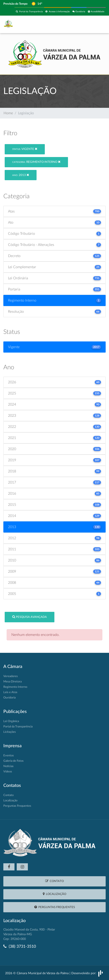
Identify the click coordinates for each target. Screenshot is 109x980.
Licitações (10, 732)
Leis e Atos (10, 692)
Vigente (25, 149)
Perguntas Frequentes (17, 806)
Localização (10, 801)
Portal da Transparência (29, 11)
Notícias (8, 766)
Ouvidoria (79, 11)
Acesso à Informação (58, 11)
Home (8, 113)
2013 (21, 175)
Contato (8, 795)
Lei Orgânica (11, 721)
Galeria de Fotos (13, 761)
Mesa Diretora (12, 682)
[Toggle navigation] (96, 24)
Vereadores (11, 676)
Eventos (9, 756)
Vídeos (8, 772)
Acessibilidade (96, 11)
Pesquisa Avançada (30, 617)
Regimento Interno (36, 162)
